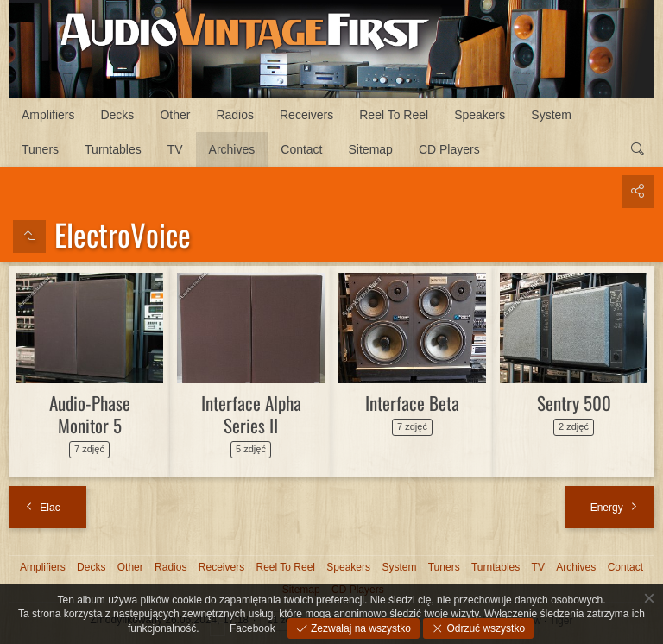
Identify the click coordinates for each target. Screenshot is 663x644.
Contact (301, 149)
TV (175, 149)
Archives (232, 149)
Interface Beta (412, 403)
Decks (117, 115)
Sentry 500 (574, 403)
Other (175, 115)
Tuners (40, 149)
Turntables (113, 149)
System (551, 115)
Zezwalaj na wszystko (360, 628)
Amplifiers (48, 115)
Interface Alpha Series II (251, 414)
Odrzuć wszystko (484, 628)
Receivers (306, 115)
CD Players (449, 149)
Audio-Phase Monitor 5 (90, 414)
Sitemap (371, 149)
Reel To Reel (394, 115)
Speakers (480, 115)
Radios (235, 115)
